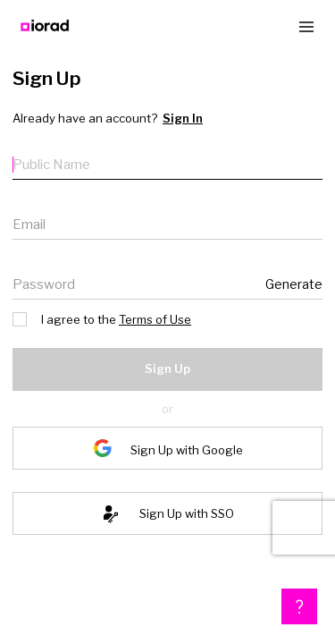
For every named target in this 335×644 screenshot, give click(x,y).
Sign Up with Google (187, 449)
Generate (297, 284)
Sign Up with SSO (187, 513)
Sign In (173, 119)
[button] (299, 606)
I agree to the (98, 318)
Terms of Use (147, 319)
